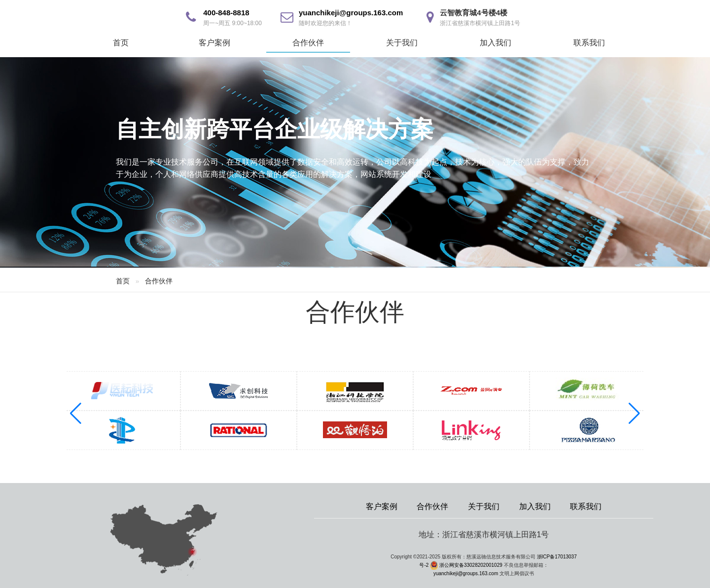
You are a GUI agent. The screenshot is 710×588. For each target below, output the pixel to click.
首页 (121, 43)
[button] (634, 414)
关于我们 (402, 43)
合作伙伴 (308, 43)
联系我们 (589, 43)
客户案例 (214, 43)
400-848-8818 (226, 13)
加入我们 (496, 43)
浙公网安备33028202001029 (471, 565)
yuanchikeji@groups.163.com (351, 13)
